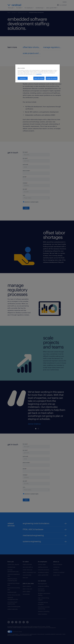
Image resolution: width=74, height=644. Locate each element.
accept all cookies (52, 78)
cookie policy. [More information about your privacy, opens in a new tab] (39, 74)
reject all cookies (39, 78)
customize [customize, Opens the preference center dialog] (23, 78)
